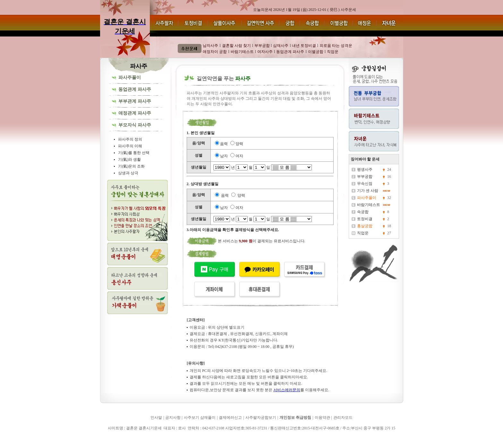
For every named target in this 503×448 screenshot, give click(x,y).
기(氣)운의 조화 (131, 166)
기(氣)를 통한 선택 (134, 153)
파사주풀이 (130, 78)
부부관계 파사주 (135, 101)
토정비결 (365, 219)
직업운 (363, 233)
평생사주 (365, 169)
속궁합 (363, 212)
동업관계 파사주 (135, 89)
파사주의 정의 (130, 139)
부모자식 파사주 (135, 125)
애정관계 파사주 (135, 113)
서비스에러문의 (287, 390)
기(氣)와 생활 (129, 159)
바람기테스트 (369, 205)
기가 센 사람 (368, 191)
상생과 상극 (128, 173)
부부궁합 (365, 177)
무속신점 (365, 184)
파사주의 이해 (130, 146)
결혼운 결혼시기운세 (119, 437)
